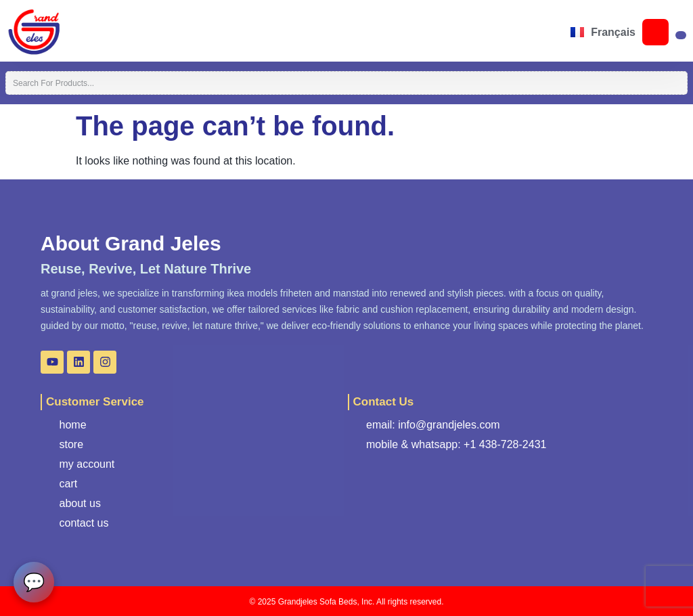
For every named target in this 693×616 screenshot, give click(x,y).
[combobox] (346, 83)
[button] (80, 32)
